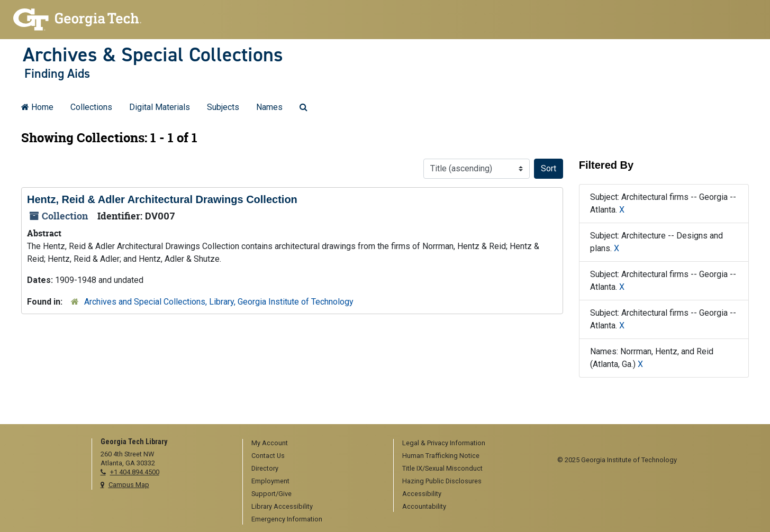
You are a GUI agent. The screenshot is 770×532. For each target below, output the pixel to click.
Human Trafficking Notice (441, 456)
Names (269, 107)
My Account (270, 443)
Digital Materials (160, 107)
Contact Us (268, 456)
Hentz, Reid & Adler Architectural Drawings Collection (162, 199)
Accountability (424, 506)
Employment (270, 481)
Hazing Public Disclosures (442, 481)
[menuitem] (314, 444)
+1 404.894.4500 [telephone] (135, 472)
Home (37, 107)
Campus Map (129, 485)
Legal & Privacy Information (444, 443)
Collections (91, 107)
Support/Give (271, 494)
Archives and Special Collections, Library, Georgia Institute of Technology (219, 302)
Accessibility (422, 494)
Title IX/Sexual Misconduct (442, 468)
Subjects (223, 107)
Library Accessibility (282, 506)
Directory (265, 468)
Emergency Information (287, 519)
